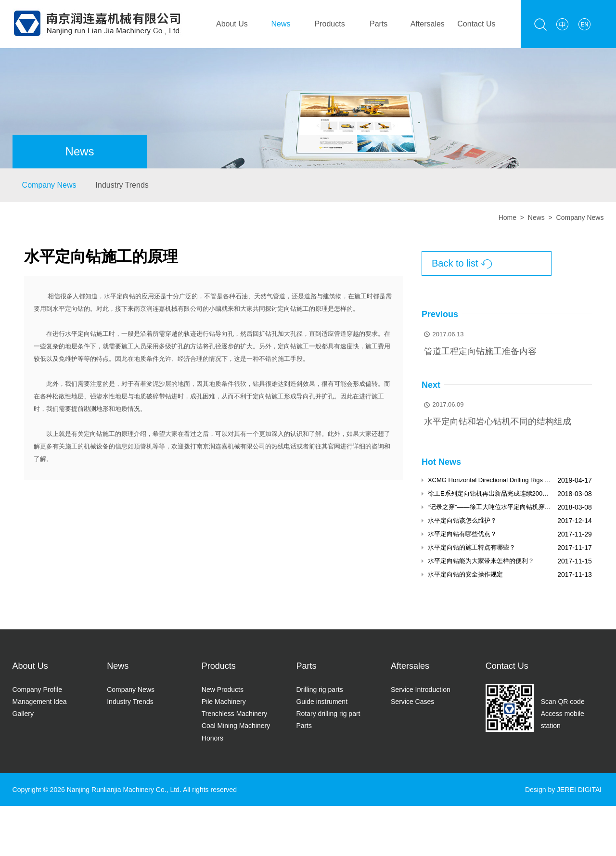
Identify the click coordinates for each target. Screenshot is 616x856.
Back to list (462, 264)
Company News (49, 185)
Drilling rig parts (319, 690)
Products (330, 24)
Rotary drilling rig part (328, 714)
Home (507, 217)
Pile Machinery (224, 702)
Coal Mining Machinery (236, 726)
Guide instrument (322, 702)
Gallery (23, 714)
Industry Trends (122, 185)
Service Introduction (421, 690)
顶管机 (143, 446)
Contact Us (476, 24)
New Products (223, 690)
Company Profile (38, 690)
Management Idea (40, 702)
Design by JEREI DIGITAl (563, 790)
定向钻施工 (293, 309)
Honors (212, 738)
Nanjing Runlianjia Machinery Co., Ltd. (124, 790)
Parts (379, 24)
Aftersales (428, 24)
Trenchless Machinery (234, 714)
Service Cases (412, 702)
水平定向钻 (120, 296)
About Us (232, 24)
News (281, 24)
